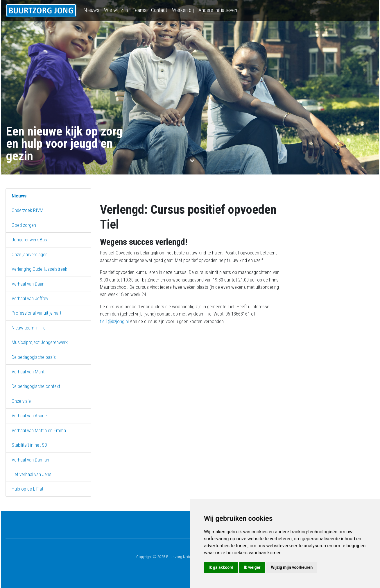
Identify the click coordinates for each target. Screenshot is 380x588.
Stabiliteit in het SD (29, 445)
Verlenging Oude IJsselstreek (39, 269)
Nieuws (91, 10)
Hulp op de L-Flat (27, 489)
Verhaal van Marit (28, 372)
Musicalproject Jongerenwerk (40, 342)
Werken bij (183, 10)
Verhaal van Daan (28, 284)
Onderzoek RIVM (27, 210)
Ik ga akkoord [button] (221, 567)
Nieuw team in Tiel (29, 328)
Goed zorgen (24, 225)
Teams (139, 10)
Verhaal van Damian (30, 460)
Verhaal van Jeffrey (30, 298)
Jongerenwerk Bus (29, 240)
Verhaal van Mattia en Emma (39, 430)
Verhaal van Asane (29, 416)
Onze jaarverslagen (30, 254)
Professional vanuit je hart (36, 313)
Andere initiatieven (218, 10)
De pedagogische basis (34, 357)
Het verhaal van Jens (32, 474)
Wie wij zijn (116, 10)
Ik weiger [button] (252, 567)
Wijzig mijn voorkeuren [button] (292, 567)
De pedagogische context (36, 386)
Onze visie (21, 401)
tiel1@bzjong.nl (114, 321)
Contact (159, 10)
